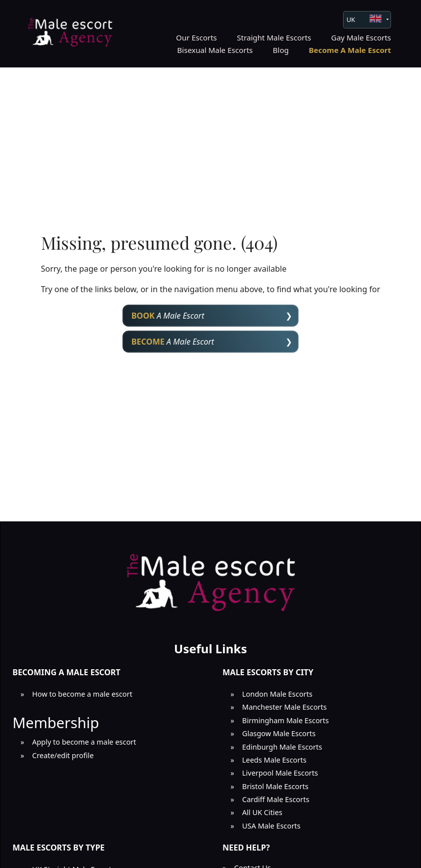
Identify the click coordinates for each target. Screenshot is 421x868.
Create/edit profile (63, 755)
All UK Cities (262, 812)
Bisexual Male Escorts (215, 50)
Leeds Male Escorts (274, 760)
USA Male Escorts (271, 826)
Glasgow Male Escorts (279, 733)
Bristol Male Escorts (275, 786)
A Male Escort (168, 316)
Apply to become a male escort (84, 742)
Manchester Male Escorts (284, 707)
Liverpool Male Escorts (280, 773)
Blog (281, 50)
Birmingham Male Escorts (285, 720)
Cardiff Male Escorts (275, 799)
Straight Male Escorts (274, 37)
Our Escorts (196, 37)
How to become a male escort (82, 694)
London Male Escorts (277, 694)
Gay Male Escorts (361, 37)
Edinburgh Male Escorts (282, 747)
